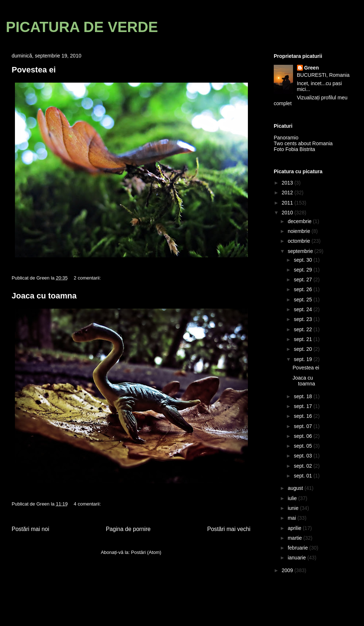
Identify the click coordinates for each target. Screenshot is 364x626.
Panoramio (286, 138)
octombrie (299, 241)
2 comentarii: (88, 278)
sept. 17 (304, 406)
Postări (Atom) (146, 552)
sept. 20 (304, 349)
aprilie (295, 528)
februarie (298, 548)
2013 (288, 183)
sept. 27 (304, 280)
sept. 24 (304, 309)
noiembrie (299, 231)
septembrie (301, 251)
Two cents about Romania (303, 143)
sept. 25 (304, 300)
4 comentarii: (88, 504)
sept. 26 (304, 289)
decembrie (300, 221)
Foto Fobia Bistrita (294, 149)
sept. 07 (304, 426)
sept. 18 (304, 396)
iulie (293, 498)
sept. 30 (304, 260)
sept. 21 (304, 339)
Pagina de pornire (128, 529)
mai (292, 518)
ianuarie (297, 558)
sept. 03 (304, 456)
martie (295, 538)
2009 (288, 570)
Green (312, 68)
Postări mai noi (30, 529)
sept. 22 (304, 329)
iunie (294, 508)
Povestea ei (34, 70)
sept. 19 (304, 359)
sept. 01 (304, 476)
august (296, 488)
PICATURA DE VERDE (82, 27)
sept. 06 (304, 436)
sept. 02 (304, 466)
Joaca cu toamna (44, 296)
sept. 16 (304, 416)
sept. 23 (304, 319)
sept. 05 (304, 446)
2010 (288, 213)
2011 (288, 203)
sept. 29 (304, 270)
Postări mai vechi (229, 529)
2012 (288, 193)
